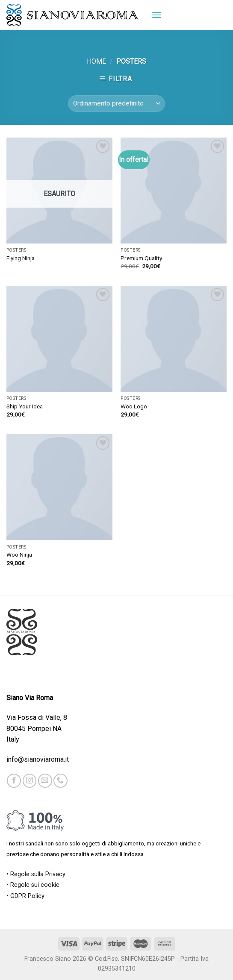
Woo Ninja (19, 555)
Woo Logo (134, 406)
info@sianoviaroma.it (38, 759)
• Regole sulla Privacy (36, 874)
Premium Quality (141, 258)
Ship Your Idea (25, 406)
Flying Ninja (21, 258)
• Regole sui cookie (33, 885)
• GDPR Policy (25, 896)
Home (96, 61)
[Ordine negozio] (116, 104)
